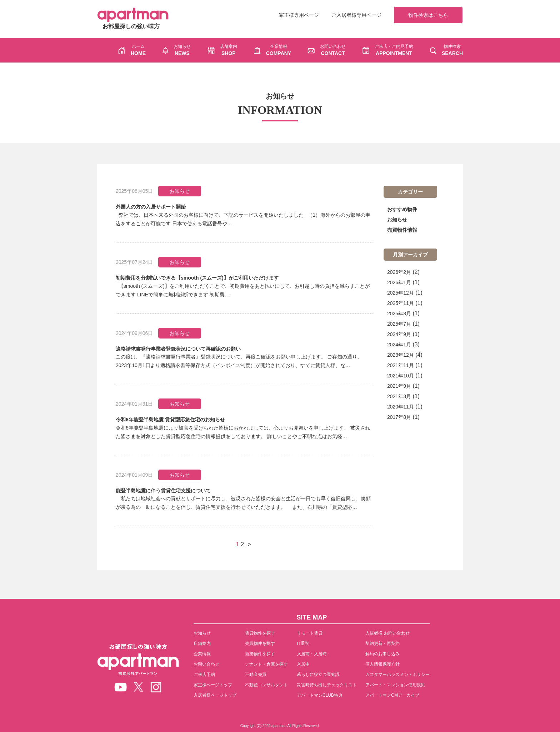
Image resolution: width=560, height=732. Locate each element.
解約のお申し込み (382, 654)
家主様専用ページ (299, 15)
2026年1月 (399, 282)
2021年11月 (401, 365)
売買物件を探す (260, 643)
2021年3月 (399, 396)
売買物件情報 (402, 230)
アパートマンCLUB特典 (320, 695)
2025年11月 (401, 303)
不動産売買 (256, 675)
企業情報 (202, 654)
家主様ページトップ (213, 685)
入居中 (303, 664)
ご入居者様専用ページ (356, 15)
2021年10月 (401, 376)
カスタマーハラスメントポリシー (397, 675)
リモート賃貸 (310, 633)
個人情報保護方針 (382, 664)
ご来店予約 (204, 675)
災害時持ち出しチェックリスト (327, 685)
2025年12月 (401, 293)
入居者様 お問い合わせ (387, 633)
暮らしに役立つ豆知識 (318, 675)
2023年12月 (401, 355)
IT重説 (303, 643)
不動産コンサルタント (266, 685)
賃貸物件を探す (260, 633)
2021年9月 (399, 386)
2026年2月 (399, 272)
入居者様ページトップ (215, 695)
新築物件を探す (260, 654)
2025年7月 (399, 324)
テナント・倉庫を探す (266, 664)
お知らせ (397, 220)
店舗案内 (202, 643)
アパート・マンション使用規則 (395, 685)
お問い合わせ (206, 664)
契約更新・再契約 (382, 643)
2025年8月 (399, 314)
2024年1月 (399, 345)
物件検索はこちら (428, 15)
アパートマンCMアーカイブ (392, 695)
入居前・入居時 (312, 654)
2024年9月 (399, 334)
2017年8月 (399, 417)
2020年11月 (401, 407)
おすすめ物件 (402, 209)
